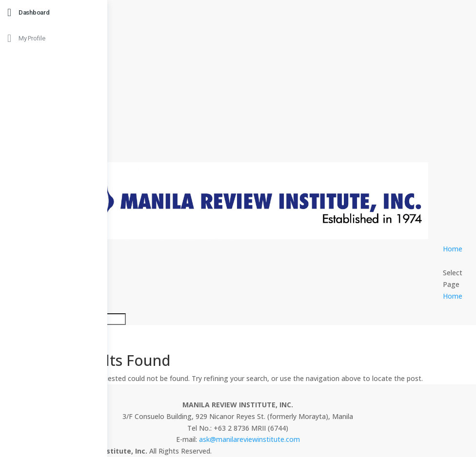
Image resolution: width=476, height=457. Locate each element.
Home (453, 249)
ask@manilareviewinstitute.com (249, 439)
